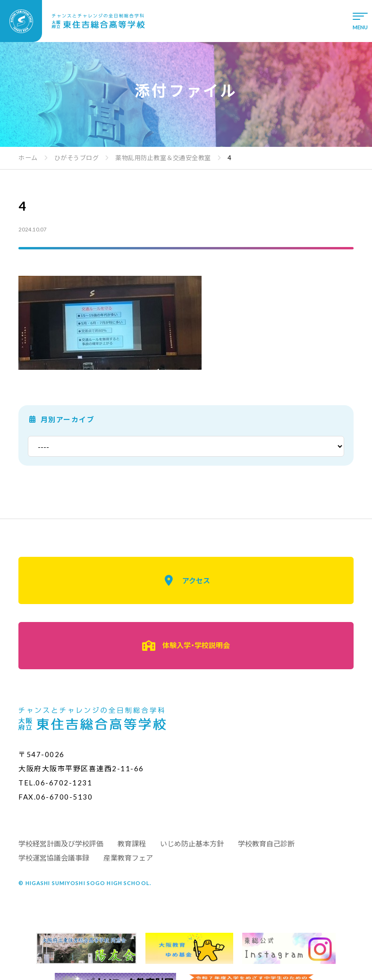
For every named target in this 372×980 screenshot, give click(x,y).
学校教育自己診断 (266, 844)
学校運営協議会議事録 (54, 858)
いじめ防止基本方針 (192, 844)
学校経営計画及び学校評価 (61, 844)
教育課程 (132, 844)
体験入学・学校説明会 (186, 646)
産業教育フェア (128, 858)
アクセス (186, 580)
